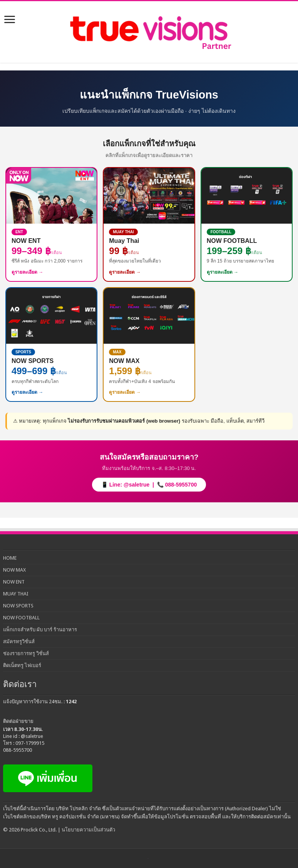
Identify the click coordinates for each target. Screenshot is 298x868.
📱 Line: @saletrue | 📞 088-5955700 (149, 485)
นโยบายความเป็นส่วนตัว (88, 830)
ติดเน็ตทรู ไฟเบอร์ (22, 665)
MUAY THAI (16, 594)
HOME (10, 558)
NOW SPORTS (18, 606)
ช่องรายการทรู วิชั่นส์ (26, 653)
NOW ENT (14, 582)
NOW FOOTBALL (21, 618)
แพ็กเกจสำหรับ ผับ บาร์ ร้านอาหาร (40, 630)
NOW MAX (14, 570)
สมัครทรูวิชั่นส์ (19, 641)
